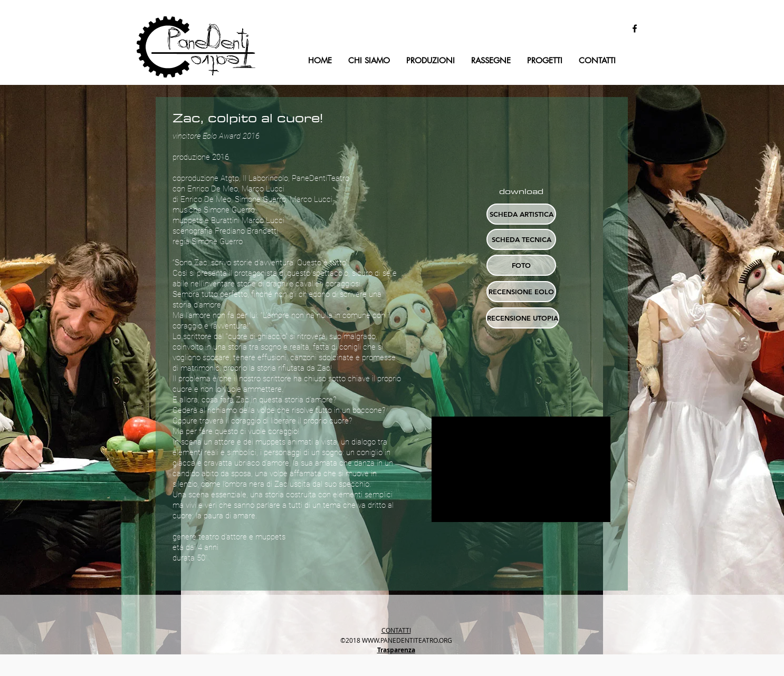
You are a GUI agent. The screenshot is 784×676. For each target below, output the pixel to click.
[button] (521, 265)
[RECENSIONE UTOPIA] (523, 318)
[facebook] (635, 28)
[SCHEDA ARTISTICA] (521, 214)
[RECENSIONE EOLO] (521, 292)
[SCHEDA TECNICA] (521, 239)
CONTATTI (396, 630)
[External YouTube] (521, 469)
